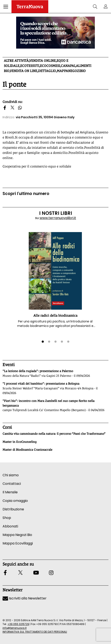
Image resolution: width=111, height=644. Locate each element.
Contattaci (12, 484)
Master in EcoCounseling (20, 442)
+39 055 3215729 (18, 624)
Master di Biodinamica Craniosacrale (27, 450)
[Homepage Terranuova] (30, 7)
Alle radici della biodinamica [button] (55, 316)
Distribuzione (13, 509)
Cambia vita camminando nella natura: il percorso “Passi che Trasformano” (54, 434)
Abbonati (10, 526)
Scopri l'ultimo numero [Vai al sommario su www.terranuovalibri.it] (26, 194)
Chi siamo (11, 475)
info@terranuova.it (15, 628)
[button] (6, 7)
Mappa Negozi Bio (17, 535)
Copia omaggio (15, 501)
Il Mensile (10, 492)
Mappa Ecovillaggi (18, 543)
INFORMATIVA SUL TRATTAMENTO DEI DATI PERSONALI (35, 632)
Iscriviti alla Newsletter (25, 598)
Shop (7, 518)
